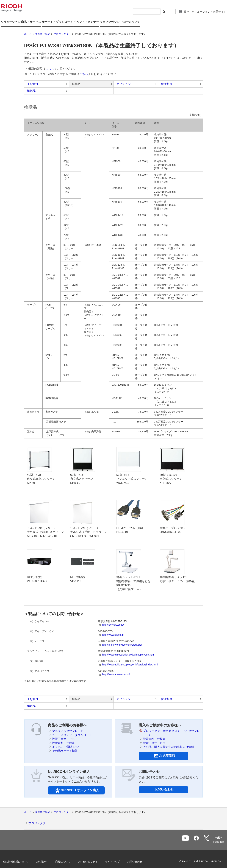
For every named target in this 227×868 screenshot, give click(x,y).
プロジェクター (62, 30)
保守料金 (167, 79)
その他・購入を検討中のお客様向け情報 (168, 742)
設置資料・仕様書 (63, 738)
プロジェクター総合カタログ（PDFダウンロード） (171, 728)
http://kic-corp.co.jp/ (113, 620)
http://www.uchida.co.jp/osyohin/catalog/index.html (130, 660)
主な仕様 (33, 79)
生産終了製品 (43, 30)
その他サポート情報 (65, 746)
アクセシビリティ (93, 857)
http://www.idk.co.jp (113, 630)
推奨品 (76, 79)
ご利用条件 (47, 857)
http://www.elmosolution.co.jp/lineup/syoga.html (128, 650)
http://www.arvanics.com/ (116, 670)
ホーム (28, 30)
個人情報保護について (21, 857)
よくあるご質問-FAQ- (66, 742)
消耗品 (31, 86)
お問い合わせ (164, 785)
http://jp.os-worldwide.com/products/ (122, 640)
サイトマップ (118, 857)
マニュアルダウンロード (68, 726)
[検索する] (157, 12)
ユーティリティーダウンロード (72, 731)
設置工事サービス (63, 734)
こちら (50, 64)
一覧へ (200, 836)
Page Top (213, 837)
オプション (124, 79)
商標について (68, 857)
